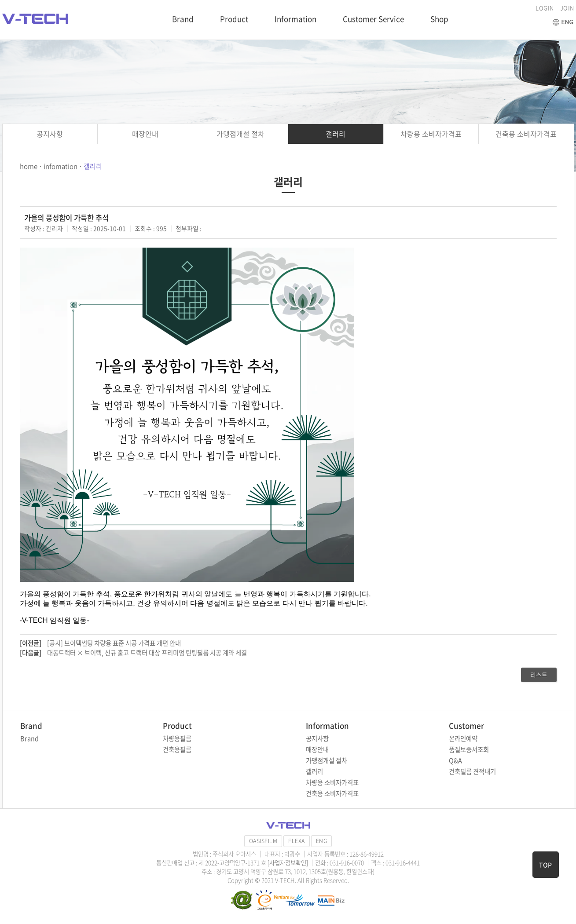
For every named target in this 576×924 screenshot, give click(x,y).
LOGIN (545, 8)
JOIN (567, 8)
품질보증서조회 (469, 749)
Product (234, 19)
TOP (545, 865)
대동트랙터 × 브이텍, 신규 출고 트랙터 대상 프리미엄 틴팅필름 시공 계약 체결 (147, 653)
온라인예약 (463, 738)
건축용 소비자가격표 (526, 134)
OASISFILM (263, 841)
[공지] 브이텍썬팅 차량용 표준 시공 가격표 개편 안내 (114, 643)
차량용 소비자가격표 (431, 134)
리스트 (539, 675)
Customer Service (373, 19)
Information (295, 19)
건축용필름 (177, 749)
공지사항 (50, 134)
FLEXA (297, 841)
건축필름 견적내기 (472, 771)
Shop (439, 19)
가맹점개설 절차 (240, 134)
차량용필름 (177, 738)
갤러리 (336, 134)
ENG (322, 841)
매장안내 (145, 134)
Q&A (455, 760)
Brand (183, 19)
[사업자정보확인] (288, 862)
